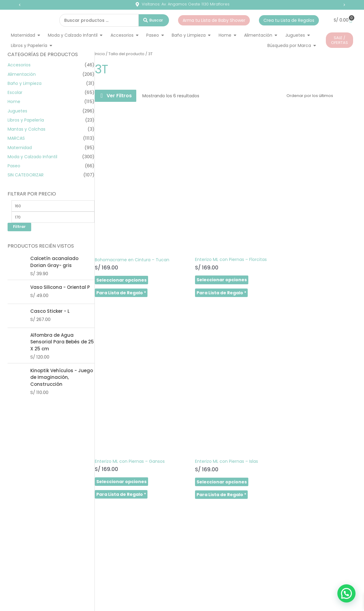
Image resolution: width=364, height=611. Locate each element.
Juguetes (18, 111)
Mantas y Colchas (28, 129)
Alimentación (22, 74)
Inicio (100, 54)
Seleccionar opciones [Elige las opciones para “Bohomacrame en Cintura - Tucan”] (121, 235)
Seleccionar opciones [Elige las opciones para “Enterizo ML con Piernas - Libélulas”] (121, 392)
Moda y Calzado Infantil (34, 157)
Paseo (15, 166)
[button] (20, 5)
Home (14, 101)
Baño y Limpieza (26, 83)
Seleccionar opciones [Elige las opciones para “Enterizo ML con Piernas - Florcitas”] (188, 235)
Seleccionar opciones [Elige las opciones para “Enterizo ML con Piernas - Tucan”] (188, 392)
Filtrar (19, 228)
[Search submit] (154, 20)
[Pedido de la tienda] (318, 96)
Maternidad (21, 147)
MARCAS (17, 138)
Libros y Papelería (27, 120)
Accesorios (20, 65)
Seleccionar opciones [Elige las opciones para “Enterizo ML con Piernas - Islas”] (322, 235)
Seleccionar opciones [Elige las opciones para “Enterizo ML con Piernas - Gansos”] (255, 235)
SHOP (25, 484)
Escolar (15, 92)
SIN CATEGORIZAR (27, 175)
